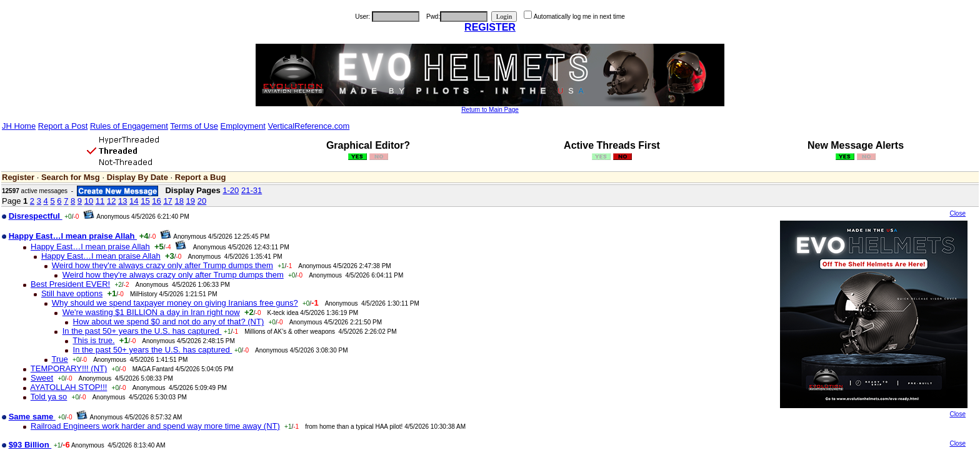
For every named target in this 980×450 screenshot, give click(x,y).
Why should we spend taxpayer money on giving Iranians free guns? (175, 303)
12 (111, 201)
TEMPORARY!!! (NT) (69, 368)
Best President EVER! (70, 284)
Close (957, 213)
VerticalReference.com (308, 126)
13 (122, 201)
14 (134, 201)
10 (89, 201)
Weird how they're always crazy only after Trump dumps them (162, 265)
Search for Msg (71, 177)
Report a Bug (201, 177)
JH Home (19, 126)
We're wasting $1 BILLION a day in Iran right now (151, 312)
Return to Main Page (490, 110)
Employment (243, 126)
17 (167, 201)
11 (100, 201)
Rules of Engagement (129, 126)
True (60, 359)
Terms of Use (194, 126)
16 (156, 201)
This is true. (93, 340)
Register (18, 177)
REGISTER (490, 27)
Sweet (42, 378)
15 (145, 201)
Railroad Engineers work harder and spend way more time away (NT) (155, 426)
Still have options (72, 293)
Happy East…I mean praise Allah (90, 247)
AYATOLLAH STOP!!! (68, 387)
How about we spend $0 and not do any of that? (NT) (169, 322)
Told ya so (49, 397)
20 (202, 201)
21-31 (252, 190)
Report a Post (63, 126)
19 (191, 201)
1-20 (231, 190)
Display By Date (137, 177)
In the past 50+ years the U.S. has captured (142, 331)
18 (179, 201)
